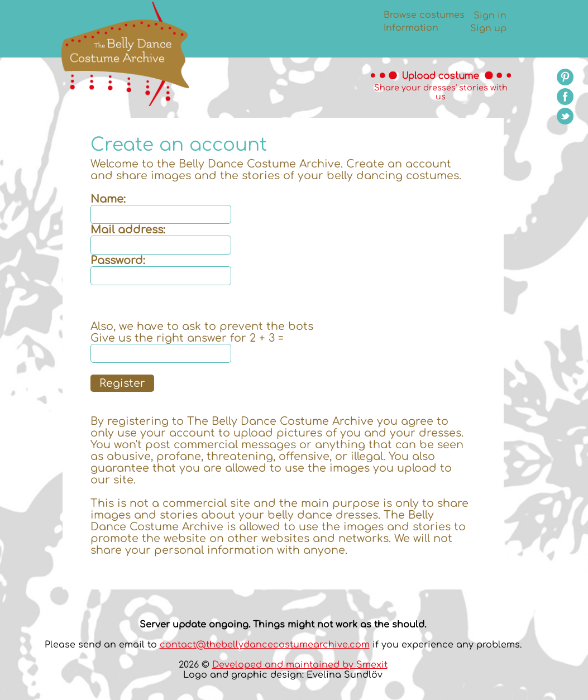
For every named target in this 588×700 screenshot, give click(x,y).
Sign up (488, 28)
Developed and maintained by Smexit (300, 665)
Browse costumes (424, 15)
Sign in (490, 16)
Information (411, 28)
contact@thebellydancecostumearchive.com (265, 645)
